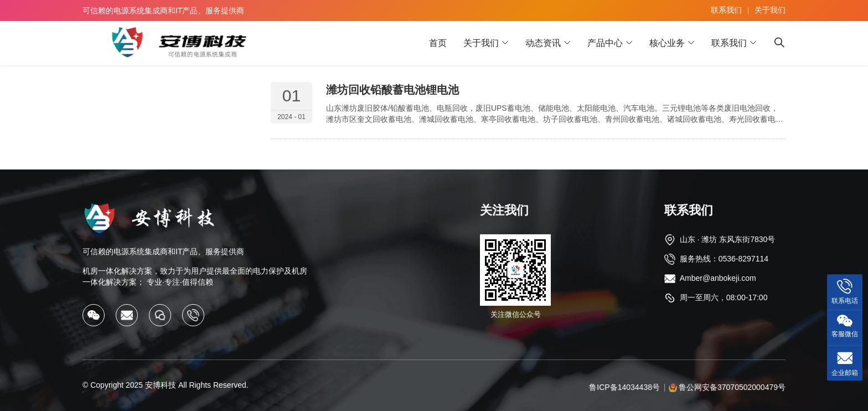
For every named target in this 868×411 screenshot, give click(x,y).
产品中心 (605, 43)
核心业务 (667, 43)
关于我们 (770, 10)
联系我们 (726, 10)
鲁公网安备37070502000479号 (732, 387)
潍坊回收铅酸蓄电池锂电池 (392, 90)
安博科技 (161, 385)
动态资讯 (543, 43)
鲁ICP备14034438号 (624, 387)
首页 (438, 43)
